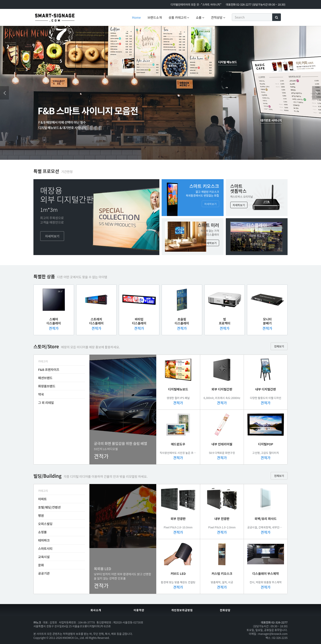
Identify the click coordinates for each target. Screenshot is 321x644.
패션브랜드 (45, 378)
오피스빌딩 (45, 524)
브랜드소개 (154, 17)
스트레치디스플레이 (96, 321)
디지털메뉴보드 (178, 389)
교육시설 (44, 557)
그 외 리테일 (46, 403)
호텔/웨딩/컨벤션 (49, 507)
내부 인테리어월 (222, 444)
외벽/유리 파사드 (266, 519)
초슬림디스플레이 (182, 321)
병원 (41, 515)
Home (136, 17)
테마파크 (44, 540)
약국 (41, 394)
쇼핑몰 (42, 532)
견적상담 (218, 17)
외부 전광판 (178, 519)
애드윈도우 (178, 444)
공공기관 (44, 573)
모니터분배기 (267, 321)
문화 (41, 565)
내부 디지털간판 (266, 389)
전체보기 (279, 346)
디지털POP (266, 444)
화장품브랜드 (47, 386)
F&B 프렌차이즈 (49, 370)
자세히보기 (52, 236)
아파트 (42, 499)
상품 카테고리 (179, 17)
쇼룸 (200, 17)
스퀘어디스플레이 (54, 321)
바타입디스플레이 (139, 321)
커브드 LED (178, 573)
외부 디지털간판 (222, 389)
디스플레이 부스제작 (266, 573)
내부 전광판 (222, 519)
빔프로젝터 (225, 321)
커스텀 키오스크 (222, 573)
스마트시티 (45, 548)
